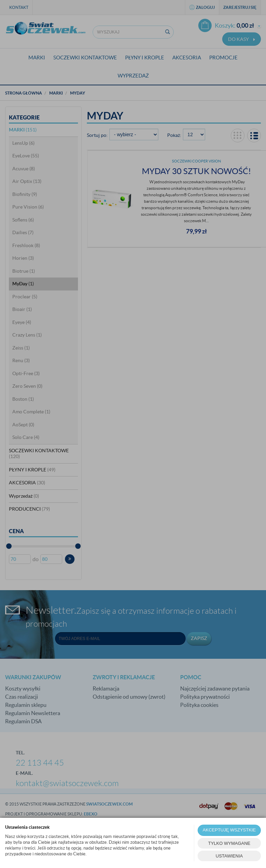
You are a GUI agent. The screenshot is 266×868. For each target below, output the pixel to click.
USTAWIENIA (229, 856)
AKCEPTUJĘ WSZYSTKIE (229, 830)
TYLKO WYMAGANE (229, 843)
